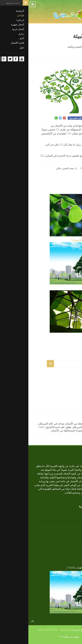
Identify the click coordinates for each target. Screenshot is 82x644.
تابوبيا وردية (71, 402)
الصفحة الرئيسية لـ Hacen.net (45, 630)
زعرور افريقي (70, 542)
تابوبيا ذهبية (72, 384)
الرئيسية (73, 47)
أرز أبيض (73, 393)
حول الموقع (68, 630)
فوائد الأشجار (70, 288)
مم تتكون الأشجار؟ (66, 336)
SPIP (33, 637)
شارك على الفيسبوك (50, 118)
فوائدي (61, 47)
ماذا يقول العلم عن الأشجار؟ (60, 240)
